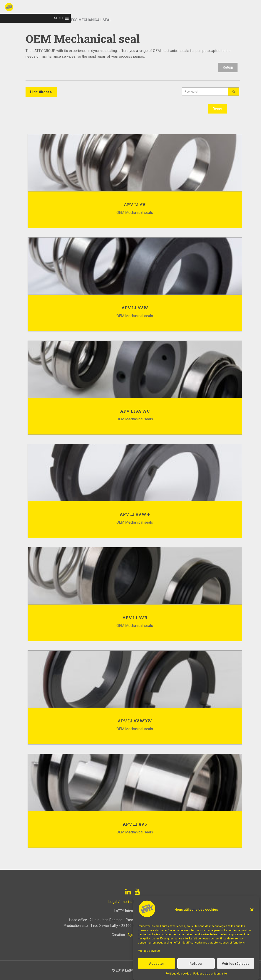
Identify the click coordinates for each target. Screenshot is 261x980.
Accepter (157, 964)
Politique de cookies (178, 974)
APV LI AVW (135, 308)
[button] (252, 910)
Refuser (196, 964)
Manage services (149, 951)
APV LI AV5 (135, 824)
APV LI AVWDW (135, 721)
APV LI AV (135, 204)
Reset (217, 109)
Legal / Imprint (120, 902)
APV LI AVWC (135, 411)
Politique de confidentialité (210, 974)
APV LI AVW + (135, 514)
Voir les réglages (236, 964)
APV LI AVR (135, 618)
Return (228, 67)
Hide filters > (41, 92)
